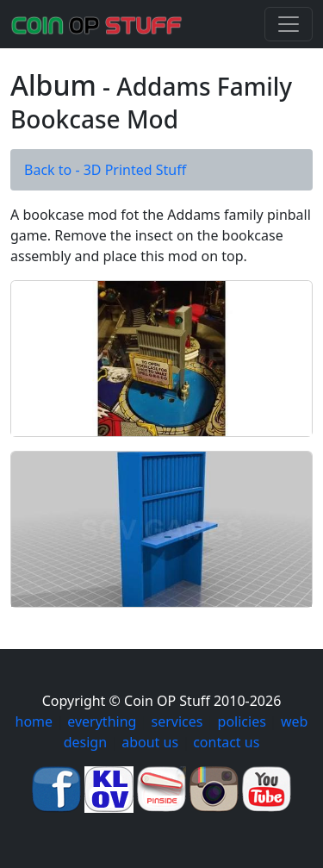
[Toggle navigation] (289, 24)
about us (150, 742)
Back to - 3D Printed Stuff (105, 170)
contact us (226, 742)
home (34, 721)
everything (102, 721)
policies (242, 721)
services (177, 721)
